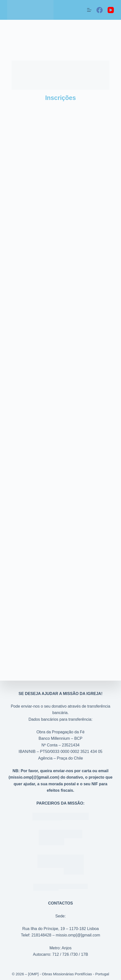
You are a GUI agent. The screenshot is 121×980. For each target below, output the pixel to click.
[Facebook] (100, 10)
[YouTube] (111, 10)
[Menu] (89, 10)
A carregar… (60, 391)
